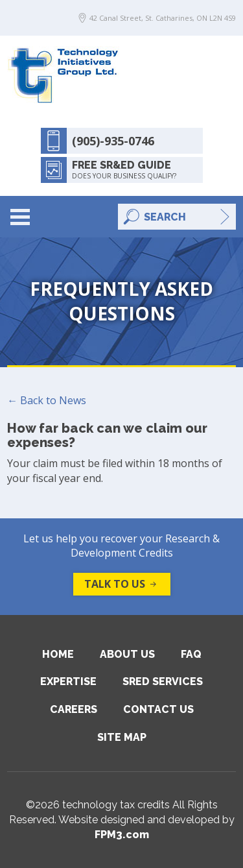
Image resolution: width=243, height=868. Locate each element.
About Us (127, 654)
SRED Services (163, 681)
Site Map (122, 737)
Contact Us (158, 709)
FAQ (191, 654)
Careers (74, 709)
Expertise (68, 681)
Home (58, 654)
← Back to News (47, 400)
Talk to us (121, 584)
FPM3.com (122, 835)
